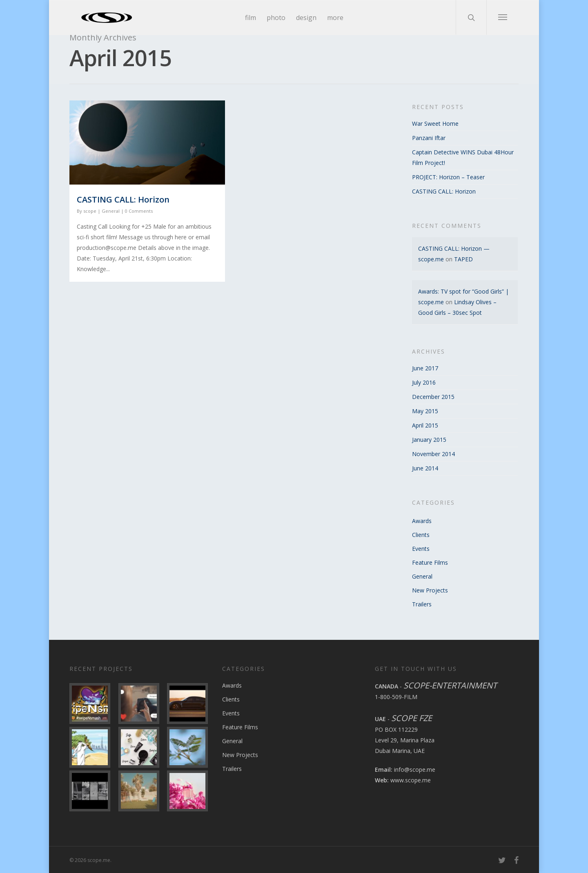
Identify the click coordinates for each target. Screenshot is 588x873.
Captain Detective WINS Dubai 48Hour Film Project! (463, 157)
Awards (422, 521)
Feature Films (430, 562)
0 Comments (139, 211)
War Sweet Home (435, 124)
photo (276, 18)
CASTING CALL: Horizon (123, 199)
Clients (421, 535)
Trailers (422, 604)
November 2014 (433, 454)
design (306, 18)
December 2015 (433, 397)
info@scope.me (415, 769)
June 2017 (425, 368)
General (111, 211)
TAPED (463, 259)
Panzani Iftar (429, 138)
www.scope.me (411, 780)
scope (90, 211)
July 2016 (424, 382)
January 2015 (429, 440)
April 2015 (425, 425)
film (251, 18)
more (335, 18)
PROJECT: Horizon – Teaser (448, 177)
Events (421, 549)
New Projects (430, 590)
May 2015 (425, 411)
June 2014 (425, 468)
